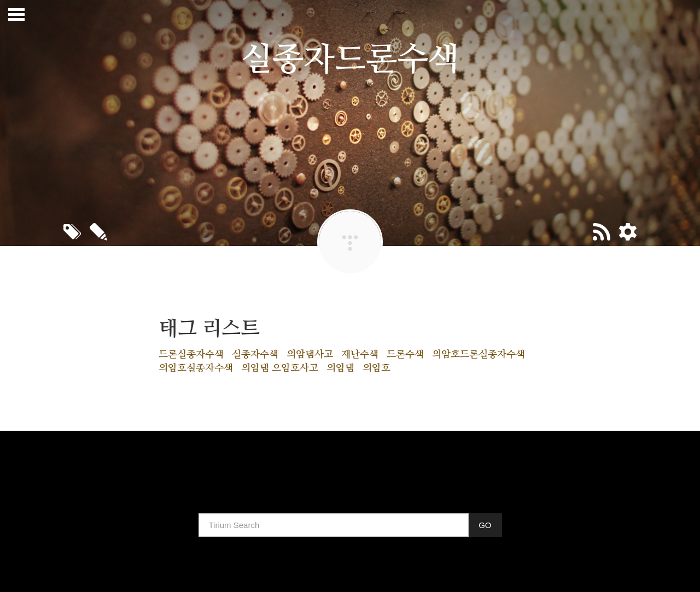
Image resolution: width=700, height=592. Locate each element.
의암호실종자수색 (196, 368)
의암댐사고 (310, 355)
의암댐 (340, 368)
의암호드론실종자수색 (479, 355)
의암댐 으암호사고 (280, 368)
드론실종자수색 (191, 355)
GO (485, 525)
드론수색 (405, 355)
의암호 (377, 368)
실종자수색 (255, 355)
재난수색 (360, 355)
